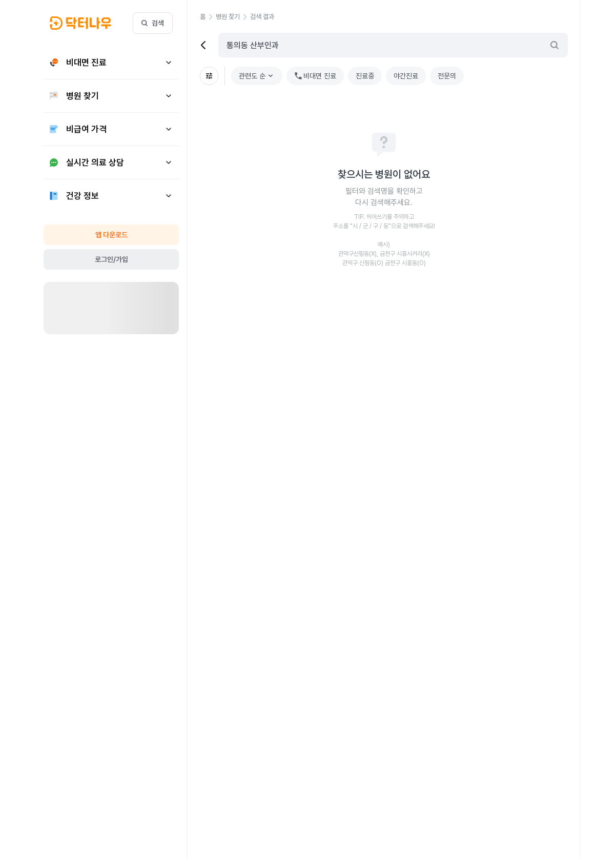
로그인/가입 (111, 259)
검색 (153, 23)
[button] (80, 23)
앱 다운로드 (111, 235)
